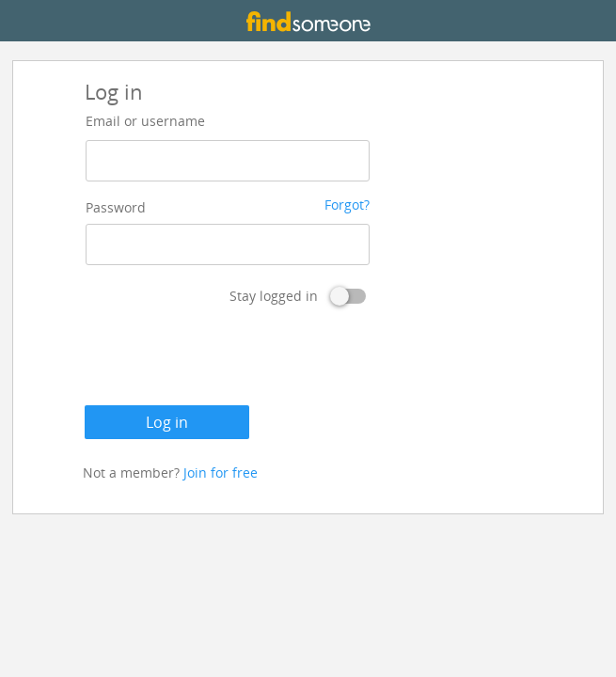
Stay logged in (274, 296)
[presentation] (228, 359)
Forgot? (347, 205)
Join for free (221, 472)
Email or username (145, 121)
